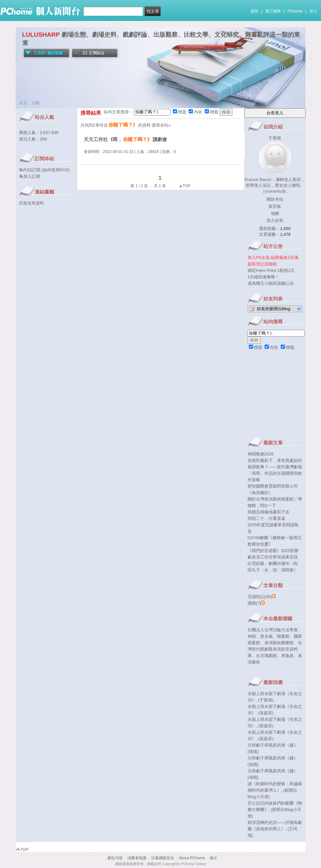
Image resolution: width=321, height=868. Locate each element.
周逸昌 (287, 656)
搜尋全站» (161, 125)
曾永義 (266, 636)
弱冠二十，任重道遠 (266, 518)
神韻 (252, 636)
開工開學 (273, 11)
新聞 (254, 11)
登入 (313, 11)
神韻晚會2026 (261, 454)
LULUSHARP (41, 35)
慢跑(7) (254, 603)
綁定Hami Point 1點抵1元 (271, 270)
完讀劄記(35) (260, 597)
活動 (36, 103)
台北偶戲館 (266, 656)
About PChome (192, 858)
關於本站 (275, 199)
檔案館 (283, 636)
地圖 (275, 213)
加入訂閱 (32, 176)
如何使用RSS (56, 170)
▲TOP (184, 186)
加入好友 (275, 220)
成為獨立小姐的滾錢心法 (271, 283)
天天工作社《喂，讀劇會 (125, 139)
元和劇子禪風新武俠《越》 (273, 745)
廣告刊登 (115, 858)
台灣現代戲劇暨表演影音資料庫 (275, 649)
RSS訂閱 (32, 170)
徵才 (213, 858)
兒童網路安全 (163, 858)
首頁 (23, 103)
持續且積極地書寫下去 (269, 512)
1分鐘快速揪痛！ (263, 277)
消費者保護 (137, 858)
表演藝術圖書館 (279, 643)
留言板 (275, 206)
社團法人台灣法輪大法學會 (273, 630)
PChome (295, 11)
